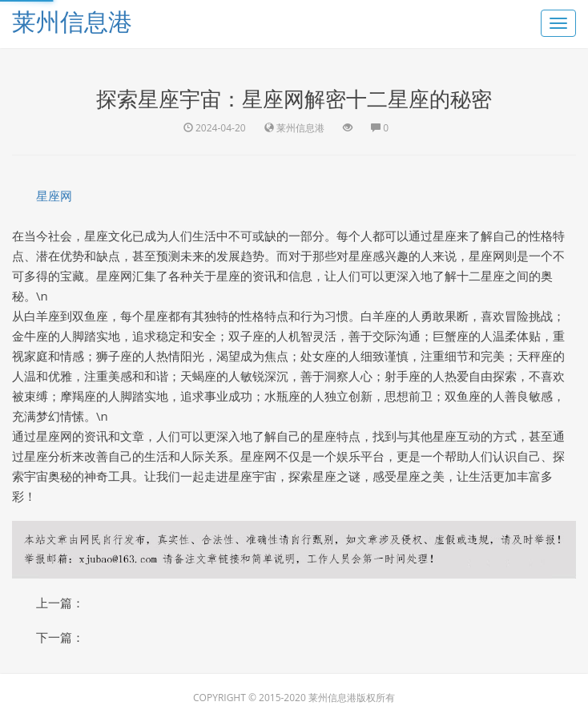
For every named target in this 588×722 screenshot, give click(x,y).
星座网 (54, 196)
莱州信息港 (72, 21)
